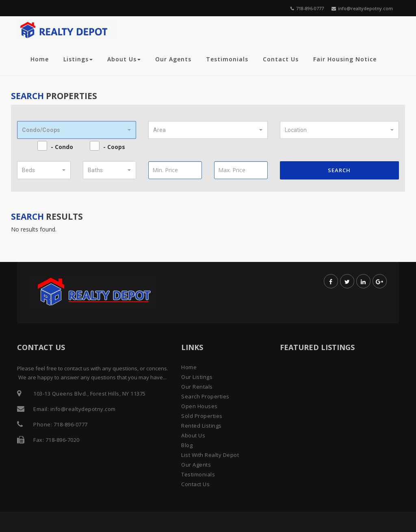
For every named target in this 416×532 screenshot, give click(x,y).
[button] (77, 130)
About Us (124, 59)
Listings (78, 59)
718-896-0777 (307, 8)
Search (339, 170)
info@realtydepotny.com (362, 8)
